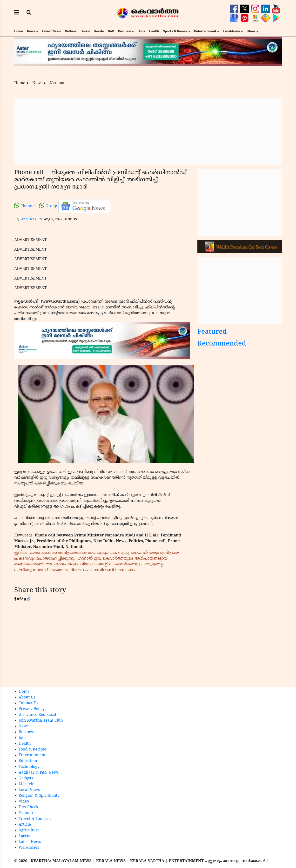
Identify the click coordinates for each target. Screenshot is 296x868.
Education (28, 761)
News (31, 31)
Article (25, 825)
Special (25, 836)
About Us (27, 698)
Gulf (111, 31)
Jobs (142, 31)
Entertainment (205, 31)
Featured (212, 332)
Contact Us (28, 703)
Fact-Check (28, 807)
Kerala (99, 31)
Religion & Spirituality (39, 796)
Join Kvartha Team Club (41, 721)
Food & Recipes (33, 750)
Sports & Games (175, 31)
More (251, 31)
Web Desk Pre (31, 219)
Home (19, 31)
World (86, 31)
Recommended (222, 344)
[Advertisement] (148, 131)
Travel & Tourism (35, 819)
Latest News (51, 31)
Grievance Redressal (37, 715)
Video (24, 802)
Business (125, 31)
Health (154, 31)
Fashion (26, 813)
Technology (29, 767)
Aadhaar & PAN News (39, 773)
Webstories (29, 848)
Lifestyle (26, 784)
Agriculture (29, 830)
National (71, 31)
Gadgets (26, 778)
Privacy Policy (32, 709)
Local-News (232, 31)
